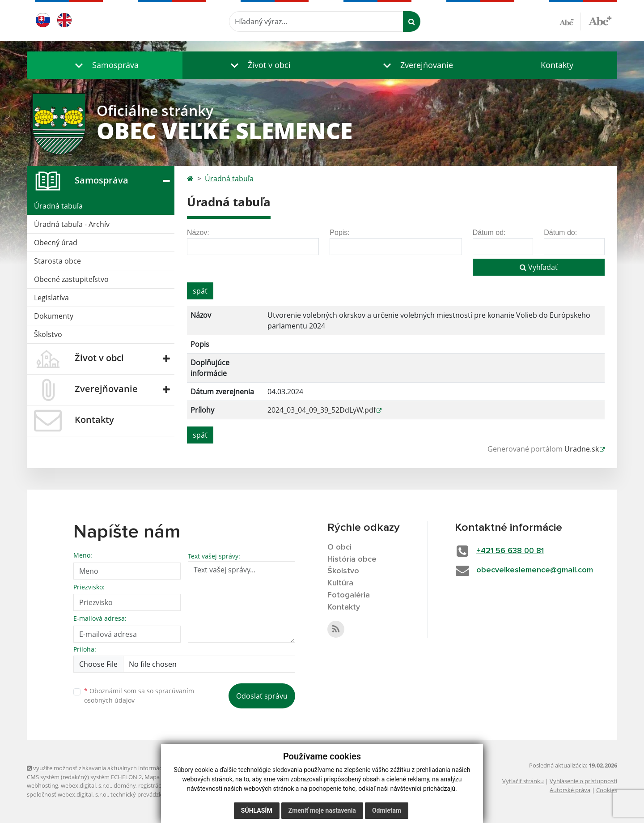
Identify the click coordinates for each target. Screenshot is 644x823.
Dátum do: (560, 232)
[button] (105, 65)
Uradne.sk (582, 449)
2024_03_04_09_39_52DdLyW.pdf (322, 410)
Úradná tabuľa (58, 206)
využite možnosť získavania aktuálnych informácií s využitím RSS (115, 768)
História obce (352, 559)
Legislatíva (51, 298)
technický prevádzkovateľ (144, 794)
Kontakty (557, 65)
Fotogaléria (349, 595)
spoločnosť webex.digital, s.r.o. (67, 794)
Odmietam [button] (387, 810)
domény (125, 785)
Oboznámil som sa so (139, 695)
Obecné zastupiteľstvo (71, 279)
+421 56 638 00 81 (510, 551)
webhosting (42, 785)
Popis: (339, 232)
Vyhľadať (539, 267)
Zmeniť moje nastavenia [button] (322, 810)
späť (200, 291)
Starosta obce (57, 261)
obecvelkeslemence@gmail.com (535, 570)
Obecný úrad (56, 243)
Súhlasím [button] (257, 810)
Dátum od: (489, 232)
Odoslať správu (262, 696)
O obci (339, 547)
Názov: (198, 232)
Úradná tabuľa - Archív (72, 224)
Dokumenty (54, 316)
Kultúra (340, 583)
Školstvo (48, 334)
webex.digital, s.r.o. (86, 785)
